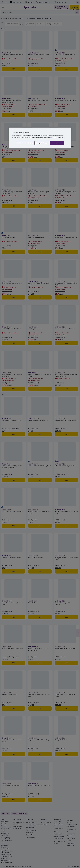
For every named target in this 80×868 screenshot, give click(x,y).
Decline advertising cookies (25, 143)
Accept (57, 143)
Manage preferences (42, 143)
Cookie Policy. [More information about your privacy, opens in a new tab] (61, 137)
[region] (40, 138)
